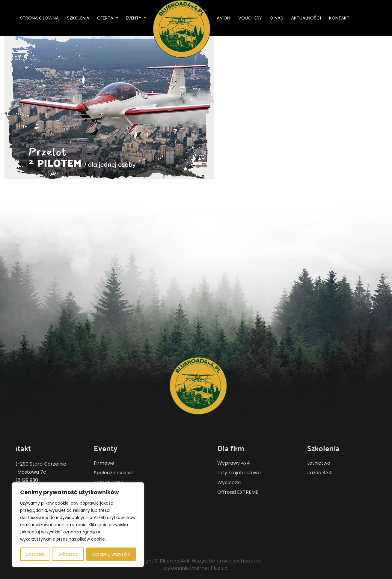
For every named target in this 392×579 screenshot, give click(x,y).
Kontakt (339, 18)
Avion (223, 18)
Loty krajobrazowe (257, 473)
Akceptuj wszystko (111, 554)
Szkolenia (78, 18)
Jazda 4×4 (338, 473)
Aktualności (306, 18)
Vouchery (250, 18)
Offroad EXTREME (256, 492)
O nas (276, 18)
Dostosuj (35, 554)
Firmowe (86, 463)
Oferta (105, 18)
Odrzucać (68, 554)
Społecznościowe (96, 473)
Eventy (134, 18)
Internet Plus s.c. (209, 568)
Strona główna (39, 18)
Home (182, 29)
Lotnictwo (337, 463)
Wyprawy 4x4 (252, 463)
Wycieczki (247, 483)
